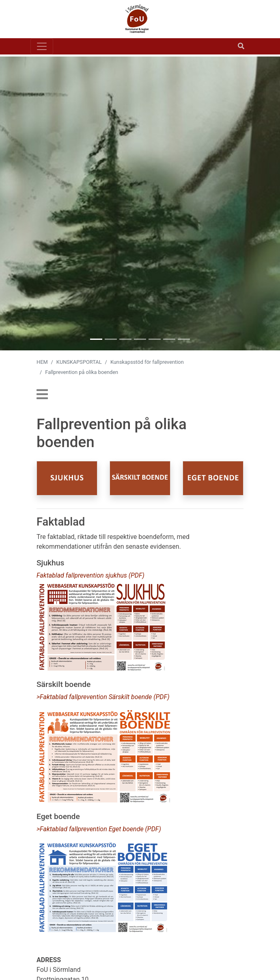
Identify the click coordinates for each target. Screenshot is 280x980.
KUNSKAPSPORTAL (79, 362)
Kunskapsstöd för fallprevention (147, 362)
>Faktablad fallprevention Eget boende (91, 829)
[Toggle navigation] (42, 46)
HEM (42, 362)
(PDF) (161, 697)
